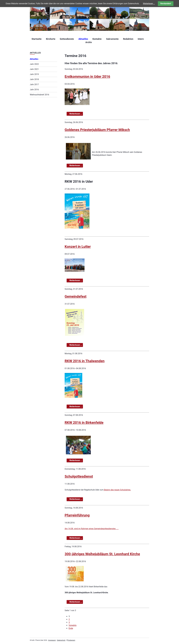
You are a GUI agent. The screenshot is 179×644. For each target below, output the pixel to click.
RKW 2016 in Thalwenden (85, 361)
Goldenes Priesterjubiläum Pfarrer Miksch (97, 130)
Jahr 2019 (34, 74)
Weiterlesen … (76, 114)
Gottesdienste (67, 39)
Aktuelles (83, 39)
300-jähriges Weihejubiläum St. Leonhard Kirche (102, 554)
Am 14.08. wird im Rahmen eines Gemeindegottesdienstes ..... (92, 529)
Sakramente (112, 39)
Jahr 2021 (34, 69)
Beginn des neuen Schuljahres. (117, 490)
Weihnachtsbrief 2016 (39, 95)
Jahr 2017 (34, 84)
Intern (141, 39)
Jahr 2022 (34, 64)
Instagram (71, 640)
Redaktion (128, 39)
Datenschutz (61, 640)
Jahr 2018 (34, 79)
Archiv (89, 42)
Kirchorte (51, 39)
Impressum (52, 640)
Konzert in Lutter (78, 247)
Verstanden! (166, 4)
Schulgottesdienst (79, 476)
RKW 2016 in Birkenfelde (84, 423)
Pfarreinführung (77, 515)
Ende (71, 628)
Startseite (37, 39)
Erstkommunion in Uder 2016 (87, 77)
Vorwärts (73, 625)
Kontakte (97, 39)
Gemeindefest (76, 296)
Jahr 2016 (34, 90)
